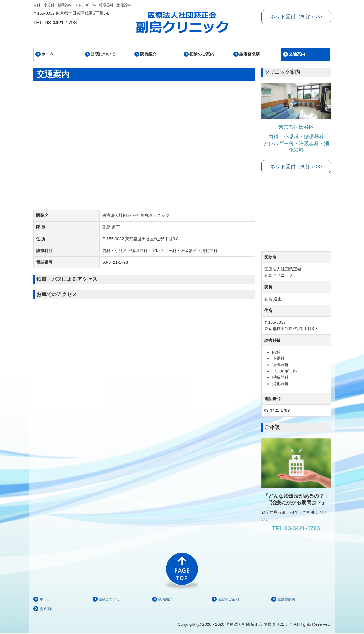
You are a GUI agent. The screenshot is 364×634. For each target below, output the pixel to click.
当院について (103, 54)
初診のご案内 (202, 54)
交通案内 (297, 54)
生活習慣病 (249, 54)
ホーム (47, 54)
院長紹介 (148, 54)
